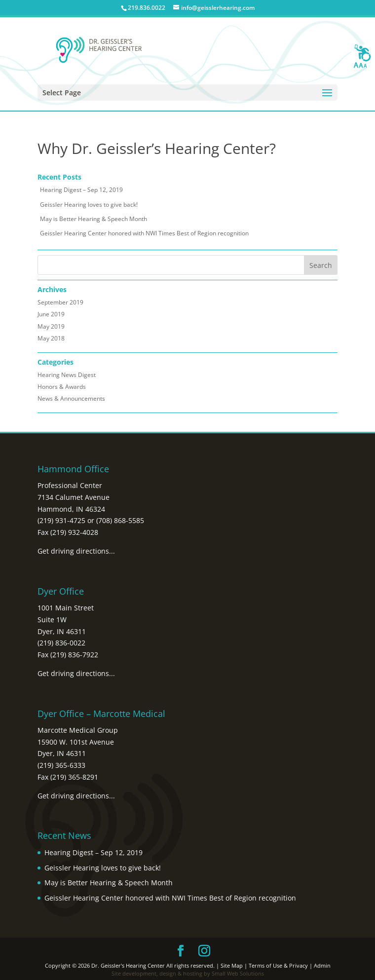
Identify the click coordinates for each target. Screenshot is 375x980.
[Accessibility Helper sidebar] (363, 56)
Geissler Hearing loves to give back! (89, 205)
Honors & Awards (62, 387)
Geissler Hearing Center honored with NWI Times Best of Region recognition (144, 233)
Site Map (232, 965)
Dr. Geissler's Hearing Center (128, 965)
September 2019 (60, 302)
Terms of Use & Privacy (278, 965)
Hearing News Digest (67, 375)
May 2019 (51, 326)
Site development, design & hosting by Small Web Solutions (188, 973)
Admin (322, 965)
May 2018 (51, 338)
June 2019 (51, 314)
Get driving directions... (76, 551)
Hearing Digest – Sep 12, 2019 (81, 190)
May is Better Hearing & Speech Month (94, 219)
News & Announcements (71, 398)
